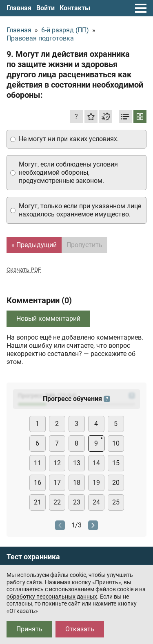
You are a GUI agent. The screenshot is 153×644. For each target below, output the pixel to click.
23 (77, 502)
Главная (19, 8)
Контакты (75, 8)
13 (77, 463)
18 (77, 483)
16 (38, 483)
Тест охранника (33, 557)
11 (38, 463)
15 (116, 463)
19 (96, 483)
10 (116, 443)
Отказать (80, 629)
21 (38, 502)
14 (96, 463)
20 (116, 483)
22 (57, 502)
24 (96, 502)
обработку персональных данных (52, 597)
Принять (29, 629)
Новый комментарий (48, 319)
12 (57, 463)
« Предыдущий (34, 245)
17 (57, 483)
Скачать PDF (24, 270)
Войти (45, 8)
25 (116, 502)
